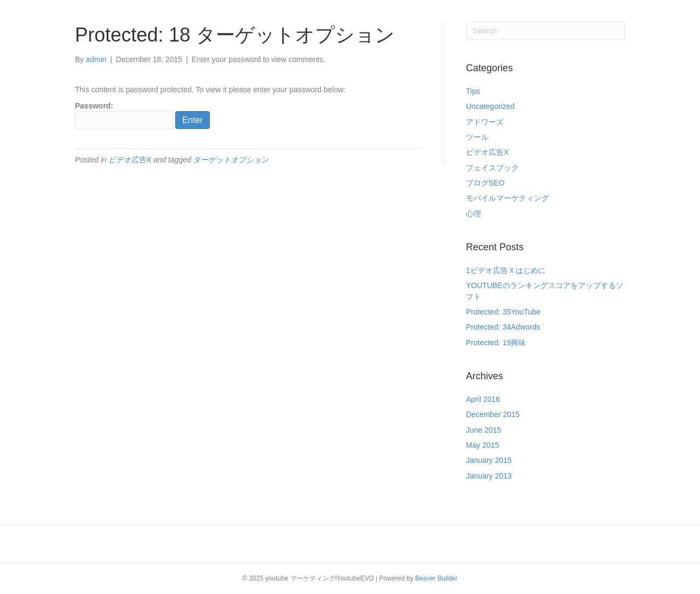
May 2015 (482, 445)
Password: (124, 115)
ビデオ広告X (130, 160)
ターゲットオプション (231, 160)
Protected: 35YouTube (503, 312)
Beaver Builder (437, 578)
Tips (473, 91)
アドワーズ (485, 122)
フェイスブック (492, 168)
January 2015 (489, 460)
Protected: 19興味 (496, 343)
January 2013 (489, 476)
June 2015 (483, 430)
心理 (473, 214)
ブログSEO (485, 183)
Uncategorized (490, 106)
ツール (477, 137)
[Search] (545, 31)
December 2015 (493, 414)
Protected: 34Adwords (503, 327)
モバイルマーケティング (507, 198)
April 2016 (483, 399)
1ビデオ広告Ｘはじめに (506, 270)
